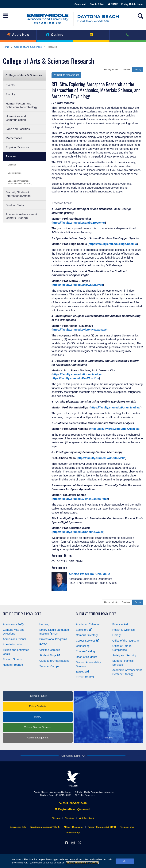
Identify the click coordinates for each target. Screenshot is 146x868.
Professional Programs (53, 639)
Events (10, 85)
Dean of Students (86, 657)
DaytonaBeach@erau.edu (73, 809)
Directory (70, 818)
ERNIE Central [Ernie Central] (85, 677)
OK (125, 861)
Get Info (55, 35)
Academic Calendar (88, 624)
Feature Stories (12, 659)
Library (117, 635)
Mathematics (14, 138)
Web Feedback (86, 818)
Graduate (12, 165)
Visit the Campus (50, 650)
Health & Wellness (123, 630)
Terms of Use (127, 827)
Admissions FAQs (14, 624)
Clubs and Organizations (54, 661)
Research (12, 156)
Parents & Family (38, 696)
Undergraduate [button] (111, 70)
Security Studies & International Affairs (18, 194)
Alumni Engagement (38, 738)
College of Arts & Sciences (28, 47)
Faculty (10, 94)
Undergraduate (15, 173)
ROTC (43, 644)
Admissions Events (14, 639)
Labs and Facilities (18, 129)
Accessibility (73, 832)
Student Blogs (50, 655)
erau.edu (73, 778)
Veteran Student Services (38, 727)
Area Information (13, 644)
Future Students (38, 706)
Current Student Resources (96, 614)
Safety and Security (124, 655)
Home (6, 47)
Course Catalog (85, 651)
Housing (44, 624)
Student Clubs (15, 205)
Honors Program (13, 665)
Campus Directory (87, 635)
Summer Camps (49, 666)
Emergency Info (18, 827)
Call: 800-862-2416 (73, 803)
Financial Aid (120, 624)
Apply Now (18, 35)
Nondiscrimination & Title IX (45, 827)
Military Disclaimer (74, 827)
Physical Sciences (17, 147)
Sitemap (56, 818)
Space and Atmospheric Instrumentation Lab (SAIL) (20, 182)
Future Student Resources (22, 614)
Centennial (80, 4)
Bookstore (84, 630)
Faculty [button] (138, 70)
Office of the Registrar (126, 641)
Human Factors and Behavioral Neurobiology (22, 105)
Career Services (87, 641)
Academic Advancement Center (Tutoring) (21, 216)
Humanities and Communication (16, 118)
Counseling (83, 646)
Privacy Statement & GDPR (82, 863)
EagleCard (82, 672)
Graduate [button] (126, 70)
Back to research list (66, 75)
